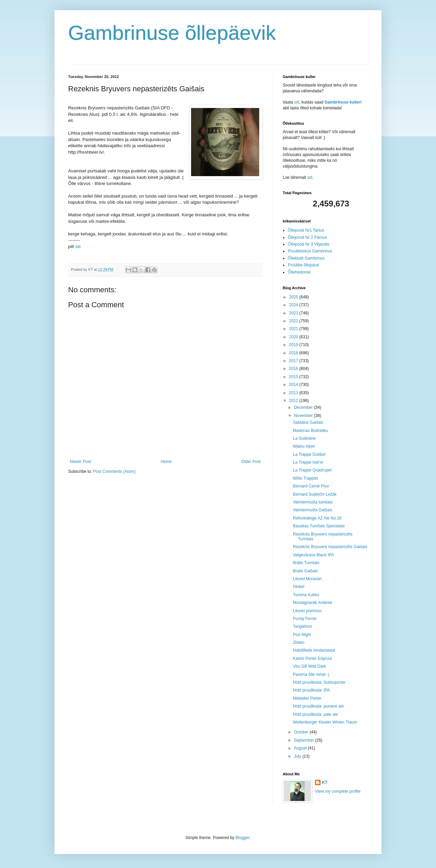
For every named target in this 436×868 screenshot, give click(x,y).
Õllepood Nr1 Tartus (306, 230)
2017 (294, 361)
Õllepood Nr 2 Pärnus (307, 237)
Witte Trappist (305, 478)
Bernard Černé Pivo (311, 486)
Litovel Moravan (307, 579)
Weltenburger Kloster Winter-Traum (325, 722)
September (305, 740)
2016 (294, 369)
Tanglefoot (302, 626)
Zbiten (299, 642)
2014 (294, 385)
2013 (294, 393)
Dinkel (299, 587)
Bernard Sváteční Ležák (315, 494)
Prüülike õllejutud (303, 265)
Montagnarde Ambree (313, 603)
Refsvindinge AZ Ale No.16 (317, 518)
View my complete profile (338, 791)
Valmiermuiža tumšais (313, 502)
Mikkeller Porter (307, 698)
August (301, 748)
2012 (294, 401)
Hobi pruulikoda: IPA (312, 690)
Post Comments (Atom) (114, 471)
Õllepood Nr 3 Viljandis (309, 244)
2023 (294, 313)
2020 (294, 337)
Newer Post (80, 462)
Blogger (242, 838)
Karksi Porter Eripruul (312, 658)
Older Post (251, 462)
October (302, 732)
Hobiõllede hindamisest (314, 650)
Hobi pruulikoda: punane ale (318, 706)
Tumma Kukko (306, 595)
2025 (294, 297)
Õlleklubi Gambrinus (306, 258)
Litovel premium (307, 611)
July (298, 756)
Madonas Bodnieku (310, 431)
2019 (294, 345)
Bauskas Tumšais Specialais (319, 526)
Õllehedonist (299, 272)
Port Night (302, 635)
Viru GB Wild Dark (309, 666)
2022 (294, 321)
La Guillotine (304, 438)
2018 (294, 353)
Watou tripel (304, 446)
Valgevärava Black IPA (313, 555)
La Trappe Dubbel (309, 454)
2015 (294, 377)
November (304, 416)
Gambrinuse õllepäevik (172, 33)
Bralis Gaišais (305, 571)
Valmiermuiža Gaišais (313, 510)
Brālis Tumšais (306, 563)
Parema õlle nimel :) (311, 675)
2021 (294, 329)
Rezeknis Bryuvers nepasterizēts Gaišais (330, 547)
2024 (294, 305)
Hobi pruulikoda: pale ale (315, 714)
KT (325, 782)
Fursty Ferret (305, 619)
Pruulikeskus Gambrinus (310, 251)
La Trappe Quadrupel (312, 470)
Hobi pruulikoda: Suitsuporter (319, 682)
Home (166, 462)
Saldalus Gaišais (308, 422)
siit (78, 246)
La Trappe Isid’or (308, 462)
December (304, 407)
